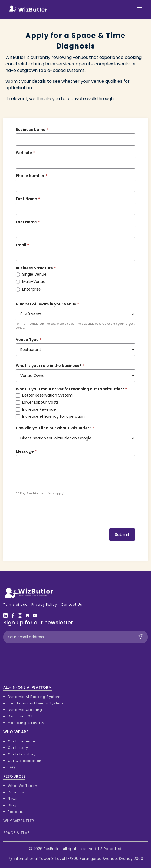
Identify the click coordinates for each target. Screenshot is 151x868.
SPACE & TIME (16, 833)
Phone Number (32, 176)
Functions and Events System (35, 703)
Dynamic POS (20, 716)
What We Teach (23, 786)
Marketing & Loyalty (26, 723)
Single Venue (31, 274)
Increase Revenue (36, 409)
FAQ (11, 767)
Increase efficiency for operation (50, 416)
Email (22, 245)
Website (25, 153)
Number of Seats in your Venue (47, 304)
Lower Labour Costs (37, 402)
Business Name (32, 130)
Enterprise (28, 289)
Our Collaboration (25, 761)
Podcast (16, 812)
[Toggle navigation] (140, 9)
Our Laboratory (22, 754)
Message (26, 451)
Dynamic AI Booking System (34, 697)
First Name (28, 199)
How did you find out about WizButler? (55, 428)
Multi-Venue (31, 282)
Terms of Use (15, 604)
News (13, 799)
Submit (122, 534)
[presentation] (57, 510)
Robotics (16, 792)
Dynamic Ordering (25, 710)
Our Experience (22, 741)
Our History (18, 748)
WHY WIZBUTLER (19, 821)
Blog (12, 805)
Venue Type (29, 340)
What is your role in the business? (50, 366)
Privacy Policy (44, 604)
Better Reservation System (44, 395)
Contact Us (71, 604)
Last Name (28, 222)
